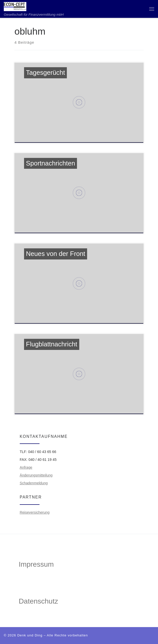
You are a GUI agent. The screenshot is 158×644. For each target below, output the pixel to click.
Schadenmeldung (34, 483)
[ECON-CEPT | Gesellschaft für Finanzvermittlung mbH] (15, 6)
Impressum (36, 564)
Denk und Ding (30, 635)
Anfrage (26, 467)
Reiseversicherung (35, 512)
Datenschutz (38, 601)
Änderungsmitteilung (36, 475)
